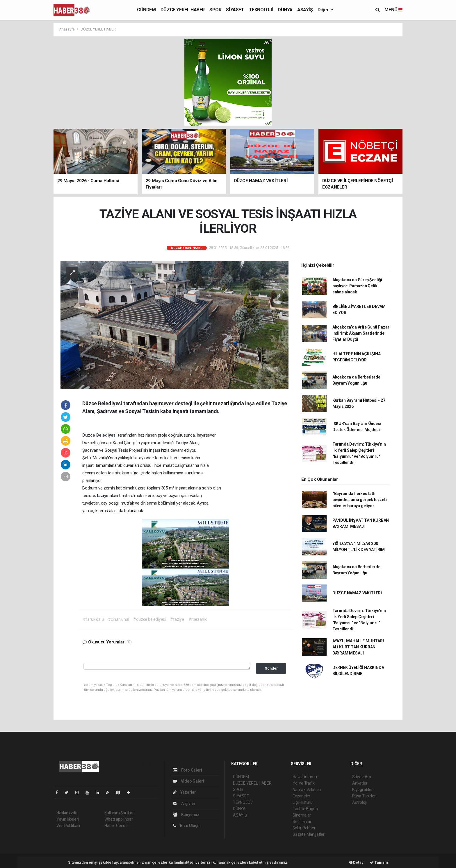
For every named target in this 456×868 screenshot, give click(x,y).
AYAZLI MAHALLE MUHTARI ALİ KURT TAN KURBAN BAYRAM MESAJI (358, 647)
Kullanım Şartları (119, 813)
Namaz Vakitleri (307, 790)
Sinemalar (302, 815)
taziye (103, 496)
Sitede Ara (362, 777)
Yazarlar (185, 792)
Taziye (182, 443)
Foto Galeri (188, 770)
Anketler (360, 783)
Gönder (271, 668)
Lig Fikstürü (303, 802)
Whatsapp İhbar (119, 819)
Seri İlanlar (302, 822)
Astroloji (359, 802)
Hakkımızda (67, 813)
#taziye (177, 619)
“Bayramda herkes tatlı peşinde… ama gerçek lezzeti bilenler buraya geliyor (360, 500)
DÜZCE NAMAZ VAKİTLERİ (357, 593)
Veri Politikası (68, 826)
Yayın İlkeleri (67, 819)
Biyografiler (363, 790)
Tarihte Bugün (305, 809)
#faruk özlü (93, 619)
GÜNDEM (146, 10)
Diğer (324, 10)
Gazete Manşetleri (309, 834)
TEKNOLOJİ (261, 10)
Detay (356, 862)
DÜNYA (285, 10)
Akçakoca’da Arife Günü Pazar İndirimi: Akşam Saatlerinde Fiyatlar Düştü (361, 333)
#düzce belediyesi (149, 619)
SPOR (215, 10)
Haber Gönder (117, 826)
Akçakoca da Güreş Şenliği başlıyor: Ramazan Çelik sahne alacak (357, 286)
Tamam (379, 862)
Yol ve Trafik (304, 783)
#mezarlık (198, 619)
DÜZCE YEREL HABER (183, 10)
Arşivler (184, 804)
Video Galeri (188, 781)
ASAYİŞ (305, 10)
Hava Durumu (305, 777)
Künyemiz (186, 815)
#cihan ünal (118, 619)
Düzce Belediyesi (100, 435)
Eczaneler (301, 796)
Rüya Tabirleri (364, 796)
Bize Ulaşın (187, 826)
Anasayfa (67, 29)
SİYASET (235, 10)
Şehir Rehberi (304, 828)
